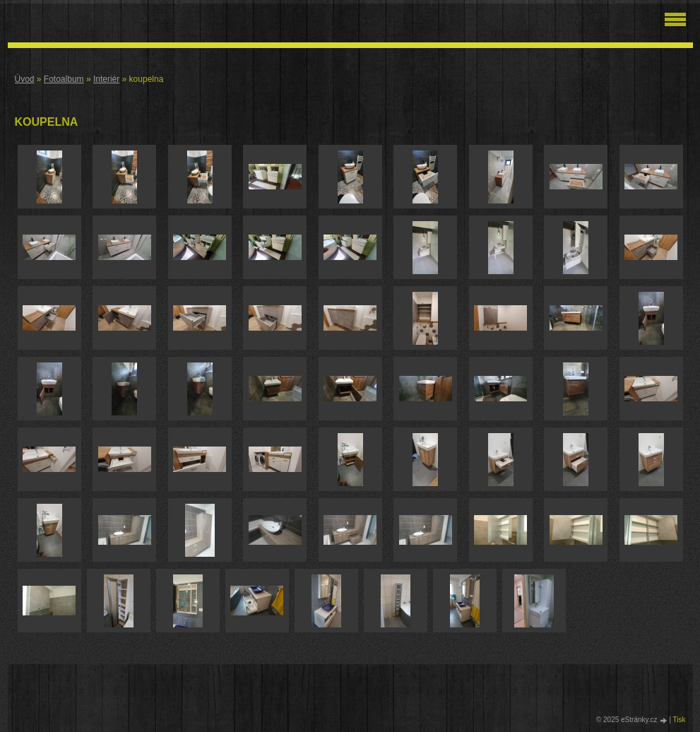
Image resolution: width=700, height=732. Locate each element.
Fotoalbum (64, 79)
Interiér (106, 79)
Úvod (25, 79)
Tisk (680, 720)
